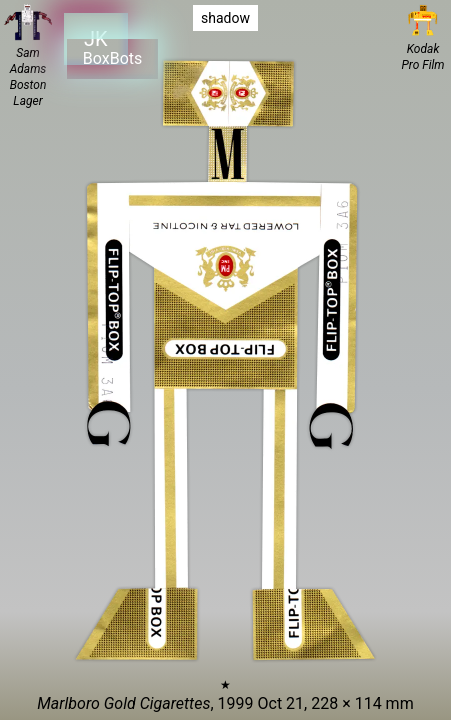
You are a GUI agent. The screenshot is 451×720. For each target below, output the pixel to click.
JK (95, 38)
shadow (225, 18)
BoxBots (112, 58)
